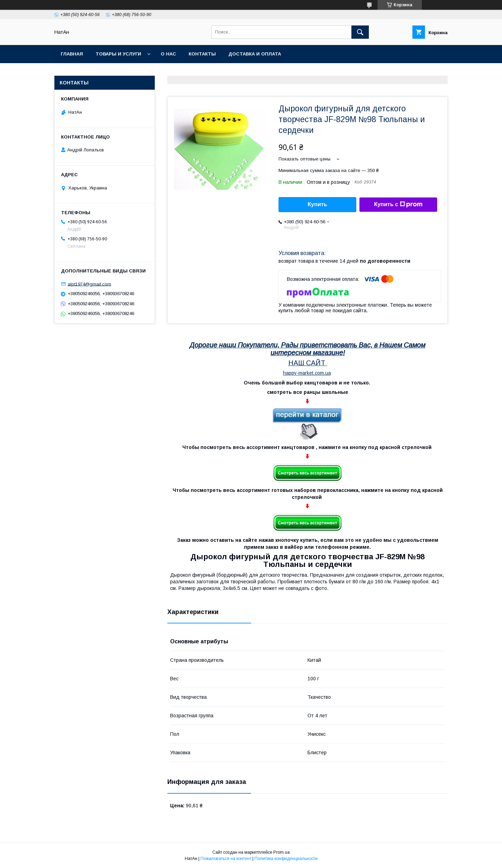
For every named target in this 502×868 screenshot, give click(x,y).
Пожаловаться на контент (226, 859)
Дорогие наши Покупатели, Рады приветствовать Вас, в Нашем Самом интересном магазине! (307, 349)
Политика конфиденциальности (286, 859)
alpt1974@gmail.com (89, 284)
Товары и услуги (118, 54)
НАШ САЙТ (307, 363)
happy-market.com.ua (307, 373)
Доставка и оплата (255, 54)
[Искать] (360, 32)
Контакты (202, 54)
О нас (168, 54)
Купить (318, 204)
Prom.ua (282, 852)
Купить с (398, 204)
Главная (72, 54)
